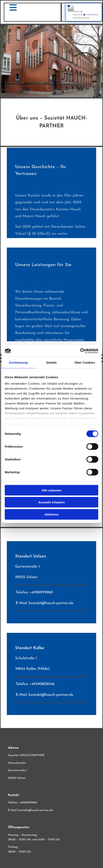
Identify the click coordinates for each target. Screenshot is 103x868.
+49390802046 (42, 684)
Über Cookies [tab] (85, 362)
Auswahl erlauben (51, 502)
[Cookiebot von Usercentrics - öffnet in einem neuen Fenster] (80, 351)
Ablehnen (51, 514)
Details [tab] (51, 362)
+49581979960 (41, 592)
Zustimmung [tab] (18, 362)
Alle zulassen (51, 490)
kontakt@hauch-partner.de (51, 603)
